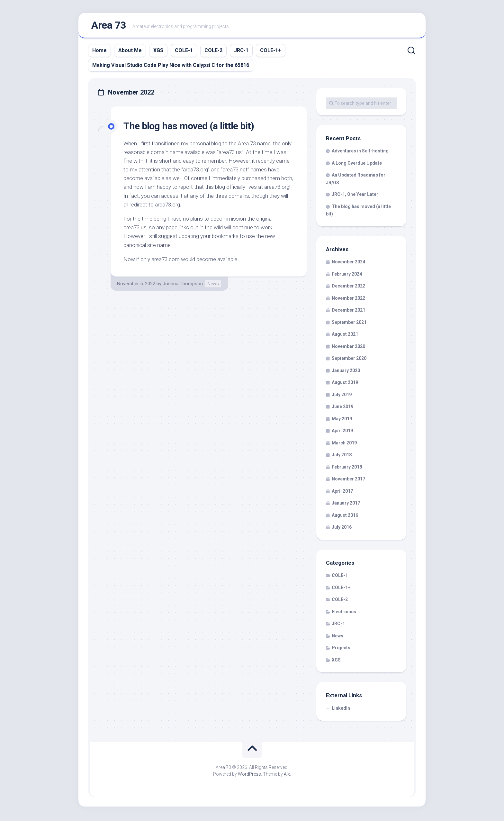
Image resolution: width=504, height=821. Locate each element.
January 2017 (346, 505)
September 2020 (349, 360)
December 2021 (348, 312)
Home (99, 52)
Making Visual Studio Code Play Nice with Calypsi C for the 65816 (171, 66)
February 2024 (347, 275)
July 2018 (342, 456)
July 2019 (342, 396)
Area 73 (109, 26)
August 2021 (345, 336)
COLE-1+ (271, 52)
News (213, 285)
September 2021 (349, 324)
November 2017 (348, 480)
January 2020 (346, 372)
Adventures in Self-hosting (360, 152)
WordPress (249, 776)
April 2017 (342, 492)
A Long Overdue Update (357, 164)
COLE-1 (184, 52)
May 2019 (342, 420)
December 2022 (348, 287)
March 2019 (344, 444)
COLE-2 (213, 52)
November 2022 (348, 299)
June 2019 (342, 408)
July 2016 (342, 529)
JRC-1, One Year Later (355, 196)
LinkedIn (341, 709)
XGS (158, 52)
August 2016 (345, 516)
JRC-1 (241, 52)
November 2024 (348, 263)
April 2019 (342, 432)
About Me (130, 52)
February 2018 (347, 468)
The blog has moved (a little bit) (191, 127)
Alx (287, 776)
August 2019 (345, 384)
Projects (341, 649)
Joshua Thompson (183, 285)
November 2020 (348, 348)
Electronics (344, 613)
